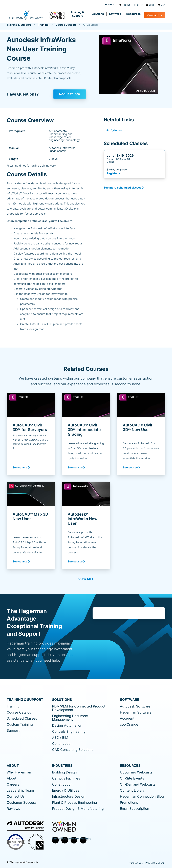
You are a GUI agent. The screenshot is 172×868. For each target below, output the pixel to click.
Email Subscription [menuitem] (135, 809)
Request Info (70, 94)
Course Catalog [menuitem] (19, 712)
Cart (162, 5)
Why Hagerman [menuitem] (19, 772)
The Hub (125, 5)
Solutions (98, 14)
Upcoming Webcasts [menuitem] (136, 772)
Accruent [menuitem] (127, 718)
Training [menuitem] (13, 706)
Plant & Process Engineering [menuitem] (74, 803)
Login (150, 5)
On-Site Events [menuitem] (132, 778)
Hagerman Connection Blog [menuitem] (142, 797)
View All (84, 579)
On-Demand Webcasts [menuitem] (138, 784)
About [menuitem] (12, 778)
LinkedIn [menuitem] (55, 839)
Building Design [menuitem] (64, 772)
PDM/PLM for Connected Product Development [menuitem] (79, 708)
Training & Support (77, 14)
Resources (133, 14)
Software (115, 14)
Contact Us (155, 15)
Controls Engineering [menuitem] (69, 732)
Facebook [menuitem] (65, 839)
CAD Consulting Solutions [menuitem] (73, 750)
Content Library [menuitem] (132, 791)
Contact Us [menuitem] (16, 797)
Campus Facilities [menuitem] (66, 778)
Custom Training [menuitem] (20, 725)
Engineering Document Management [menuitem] (70, 718)
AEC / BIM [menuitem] (60, 738)
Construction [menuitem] (62, 744)
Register (138, 5)
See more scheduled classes (123, 187)
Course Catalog (66, 25)
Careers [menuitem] (13, 784)
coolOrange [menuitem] (129, 725)
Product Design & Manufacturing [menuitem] (78, 809)
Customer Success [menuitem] (22, 803)
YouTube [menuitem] (83, 839)
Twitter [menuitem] (74, 839)
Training (43, 25)
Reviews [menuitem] (13, 809)
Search (110, 4)
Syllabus (114, 130)
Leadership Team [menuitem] (20, 791)
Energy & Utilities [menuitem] (66, 791)
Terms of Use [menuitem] (136, 863)
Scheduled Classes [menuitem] (22, 718)
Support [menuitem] (13, 731)
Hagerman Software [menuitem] (136, 712)
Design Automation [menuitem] (67, 726)
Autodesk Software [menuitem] (135, 706)
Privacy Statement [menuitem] (155, 863)
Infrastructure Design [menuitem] (69, 797)
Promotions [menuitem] (129, 803)
